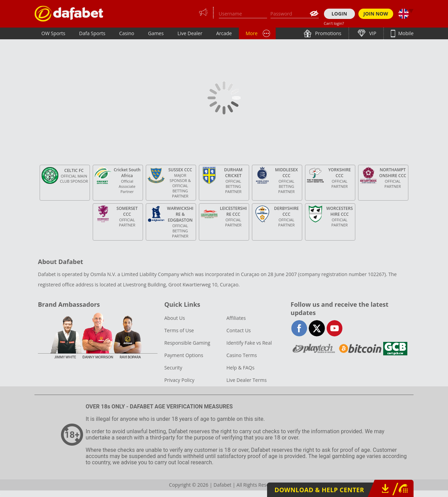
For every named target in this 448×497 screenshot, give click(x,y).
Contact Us (239, 330)
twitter (317, 328)
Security (173, 368)
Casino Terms (242, 355)
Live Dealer (190, 33)
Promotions (328, 33)
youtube (334, 328)
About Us (175, 318)
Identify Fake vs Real (249, 343)
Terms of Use (179, 330)
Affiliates (236, 318)
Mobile (405, 33)
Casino (127, 33)
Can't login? (334, 23)
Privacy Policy (179, 380)
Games (156, 33)
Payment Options (184, 355)
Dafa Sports (92, 33)
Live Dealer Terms (247, 380)
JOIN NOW (376, 14)
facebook (299, 328)
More (252, 33)
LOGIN (339, 14)
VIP (372, 33)
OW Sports (53, 33)
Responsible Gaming (187, 343)
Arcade (224, 33)
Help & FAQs (240, 368)
